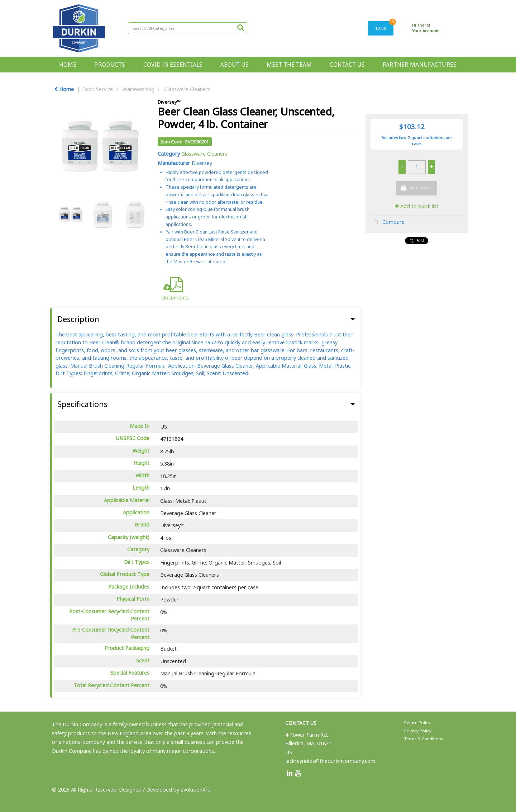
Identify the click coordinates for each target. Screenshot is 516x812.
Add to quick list (417, 206)
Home (64, 89)
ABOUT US (235, 65)
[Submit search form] (240, 27)
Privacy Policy (418, 731)
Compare (388, 223)
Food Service (97, 89)
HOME (68, 65)
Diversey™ (169, 102)
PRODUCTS (110, 65)
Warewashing (138, 89)
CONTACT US (347, 65)
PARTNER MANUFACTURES (420, 65)
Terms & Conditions (424, 739)
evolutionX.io (196, 790)
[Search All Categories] (188, 28)
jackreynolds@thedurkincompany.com (330, 761)
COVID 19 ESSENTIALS (173, 65)
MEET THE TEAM (289, 65)
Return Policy (417, 723)
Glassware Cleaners (187, 89)
